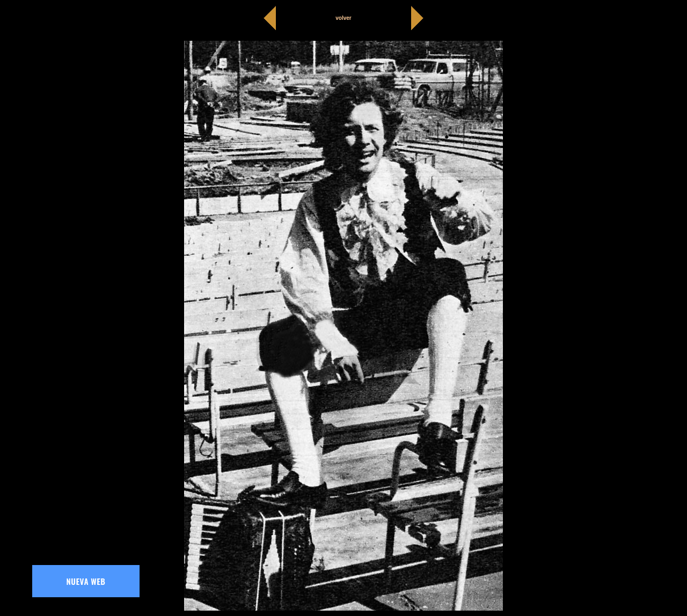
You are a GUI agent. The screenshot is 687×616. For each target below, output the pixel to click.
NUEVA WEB (86, 581)
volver (343, 18)
